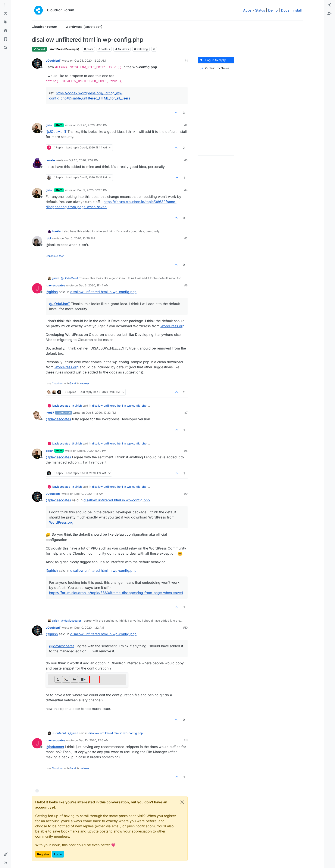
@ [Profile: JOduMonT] (56, 132)
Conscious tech (55, 256)
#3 (186, 160)
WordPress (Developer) (65, 49)
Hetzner (84, 383)
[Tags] (6, 22)
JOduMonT (53, 61)
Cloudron (57, 383)
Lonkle (50, 160)
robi (48, 238)
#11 (186, 740)
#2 (186, 125)
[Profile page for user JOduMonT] (37, 64)
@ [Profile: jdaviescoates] (58, 419)
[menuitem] (329, 5)
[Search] (6, 48)
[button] (6, 854)
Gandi (73, 383)
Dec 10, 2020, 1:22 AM (89, 628)
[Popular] (6, 31)
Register (43, 854)
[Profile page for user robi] (37, 241)
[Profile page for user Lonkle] (37, 163)
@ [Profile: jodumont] (55, 747)
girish (50, 125)
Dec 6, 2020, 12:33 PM (101, 413)
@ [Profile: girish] (52, 292)
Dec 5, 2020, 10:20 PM (92, 190)
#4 (186, 190)
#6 (186, 285)
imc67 (50, 413)
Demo (273, 10)
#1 (186, 61)
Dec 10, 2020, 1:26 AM (94, 740)
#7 (186, 413)
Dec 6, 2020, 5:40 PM (92, 451)
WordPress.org (173, 326)
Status (260, 10)
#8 (186, 451)
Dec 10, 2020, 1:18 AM (89, 494)
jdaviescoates (55, 285)
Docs (285, 10)
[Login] (329, 5)
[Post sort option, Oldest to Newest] (216, 68)
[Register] (329, 14)
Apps (247, 10)
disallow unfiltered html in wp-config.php (103, 292)
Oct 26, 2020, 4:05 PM (92, 125)
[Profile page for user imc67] (37, 416)
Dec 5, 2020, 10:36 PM (80, 238)
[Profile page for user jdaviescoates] (37, 288)
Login (58, 854)
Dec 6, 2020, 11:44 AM (94, 285)
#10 (185, 628)
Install (297, 10)
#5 (186, 238)
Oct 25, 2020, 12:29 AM (90, 61)
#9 (186, 494)
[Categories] (6, 5)
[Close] (182, 802)
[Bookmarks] (6, 39)
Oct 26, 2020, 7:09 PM (84, 160)
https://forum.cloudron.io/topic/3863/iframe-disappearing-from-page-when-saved (116, 593)
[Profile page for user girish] (37, 128)
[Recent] (6, 14)
